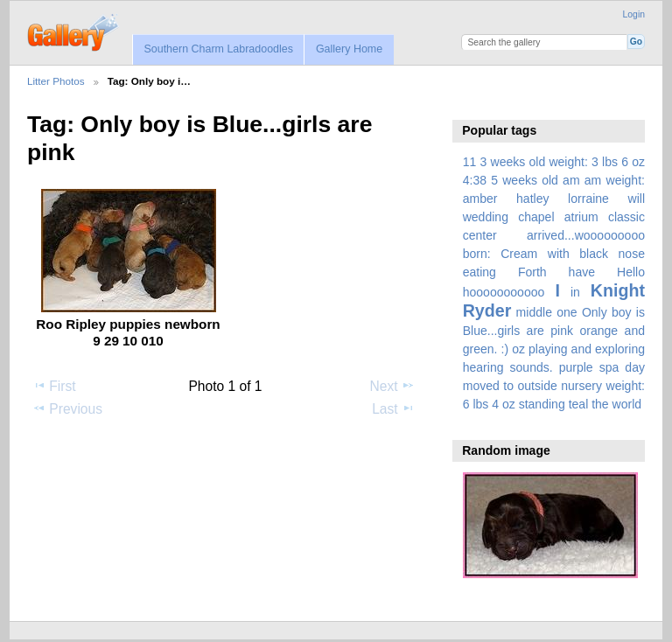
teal (579, 404)
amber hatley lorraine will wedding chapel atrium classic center (554, 217)
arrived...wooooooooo (586, 235)
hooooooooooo (504, 292)
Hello (631, 272)
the (600, 404)
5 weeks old (525, 180)
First (54, 386)
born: (477, 254)
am (571, 180)
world (627, 404)
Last (393, 408)
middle (534, 312)
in (575, 292)
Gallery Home (349, 49)
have (582, 272)
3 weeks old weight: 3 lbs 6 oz (563, 162)
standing (542, 404)
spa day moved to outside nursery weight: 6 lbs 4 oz (554, 386)
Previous (67, 408)
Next (392, 386)
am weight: (615, 180)
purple (576, 367)
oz (518, 349)
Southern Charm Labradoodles (218, 49)
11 (470, 162)
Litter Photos (56, 81)
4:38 (475, 180)
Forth (532, 272)
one (567, 312)
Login (634, 14)
